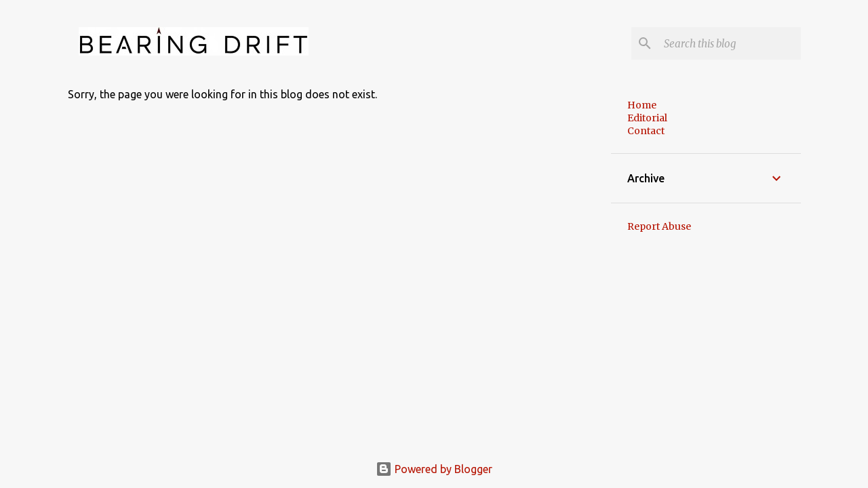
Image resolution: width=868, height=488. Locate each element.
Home (642, 105)
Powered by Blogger (434, 469)
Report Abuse (659, 226)
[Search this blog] (730, 43)
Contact (646, 131)
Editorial (647, 118)
